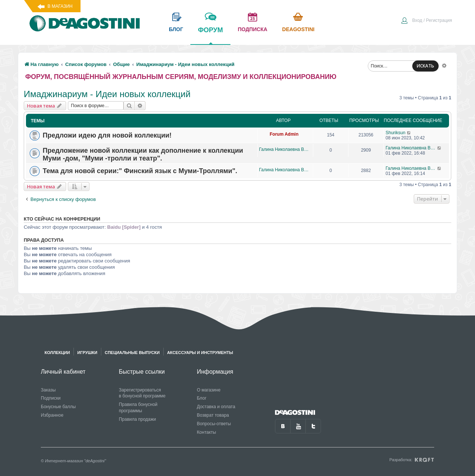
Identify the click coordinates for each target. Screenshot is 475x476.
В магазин (60, 6)
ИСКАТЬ (425, 66)
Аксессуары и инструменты (200, 353)
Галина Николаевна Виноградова (284, 149)
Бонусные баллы (58, 407)
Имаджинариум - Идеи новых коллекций (107, 94)
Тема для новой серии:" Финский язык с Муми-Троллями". (140, 171)
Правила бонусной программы (138, 408)
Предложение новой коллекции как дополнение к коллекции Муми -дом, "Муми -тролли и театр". (143, 154)
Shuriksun (395, 133)
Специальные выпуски (132, 353)
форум (210, 35)
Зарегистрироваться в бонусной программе (142, 393)
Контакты (206, 432)
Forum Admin (284, 134)
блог (176, 29)
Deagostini (298, 29)
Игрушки (87, 353)
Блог (202, 398)
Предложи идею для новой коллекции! (107, 135)
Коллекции (57, 353)
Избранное (52, 415)
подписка (253, 29)
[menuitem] (426, 21)
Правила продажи (137, 419)
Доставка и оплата (216, 407)
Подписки (51, 398)
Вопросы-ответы (214, 424)
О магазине (209, 390)
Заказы (48, 390)
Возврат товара (213, 415)
